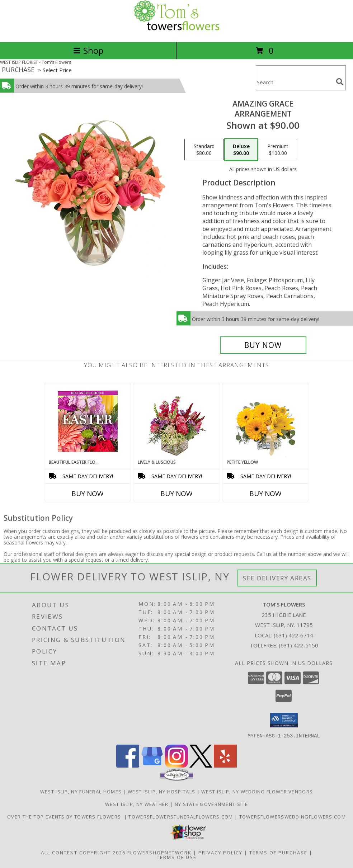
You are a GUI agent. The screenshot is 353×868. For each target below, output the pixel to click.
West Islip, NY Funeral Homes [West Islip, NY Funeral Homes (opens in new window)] (81, 791)
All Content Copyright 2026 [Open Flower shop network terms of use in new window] (83, 852)
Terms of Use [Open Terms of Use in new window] (177, 857)
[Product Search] (295, 82)
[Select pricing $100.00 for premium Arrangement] (278, 150)
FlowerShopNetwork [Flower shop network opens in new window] (159, 852)
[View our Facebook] (128, 765)
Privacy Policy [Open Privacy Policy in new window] (220, 852)
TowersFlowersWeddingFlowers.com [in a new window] (293, 816)
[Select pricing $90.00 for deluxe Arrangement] (241, 150)
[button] (284, 720)
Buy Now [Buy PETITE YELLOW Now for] (265, 494)
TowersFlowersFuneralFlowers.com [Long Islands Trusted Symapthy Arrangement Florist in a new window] (182, 816)
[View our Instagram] (176, 765)
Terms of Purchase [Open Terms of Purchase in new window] (278, 852)
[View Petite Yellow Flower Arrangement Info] (266, 421)
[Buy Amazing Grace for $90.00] (263, 345)
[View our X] (201, 765)
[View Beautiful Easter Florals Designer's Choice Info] (88, 421)
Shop (88, 50)
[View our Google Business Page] (152, 765)
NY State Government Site (211, 804)
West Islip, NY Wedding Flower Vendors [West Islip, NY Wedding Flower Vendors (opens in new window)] (257, 791)
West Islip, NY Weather (137, 804)
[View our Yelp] (225, 765)
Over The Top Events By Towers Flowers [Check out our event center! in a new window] (66, 816)
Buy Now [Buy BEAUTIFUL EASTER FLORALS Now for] (88, 494)
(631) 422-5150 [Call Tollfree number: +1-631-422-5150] (298, 645)
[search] (340, 82)
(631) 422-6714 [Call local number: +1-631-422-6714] (293, 635)
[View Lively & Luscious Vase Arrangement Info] (177, 421)
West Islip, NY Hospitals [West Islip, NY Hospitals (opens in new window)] (161, 791)
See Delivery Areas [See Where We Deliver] (277, 578)
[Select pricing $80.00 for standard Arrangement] (204, 150)
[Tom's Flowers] (176, 31)
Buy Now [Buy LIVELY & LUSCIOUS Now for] (176, 494)
